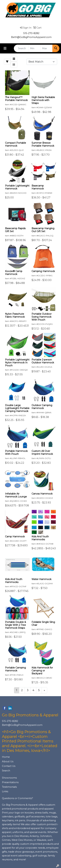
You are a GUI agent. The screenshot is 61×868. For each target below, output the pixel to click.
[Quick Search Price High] (46, 48)
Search (6, 771)
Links (5, 791)
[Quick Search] (21, 48)
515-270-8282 (31, 33)
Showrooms (9, 778)
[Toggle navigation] (5, 48)
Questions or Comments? (17, 798)
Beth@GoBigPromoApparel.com (31, 37)
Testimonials (9, 787)
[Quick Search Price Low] (34, 48)
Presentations (10, 782)
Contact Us (9, 766)
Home (6, 757)
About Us (8, 761)
